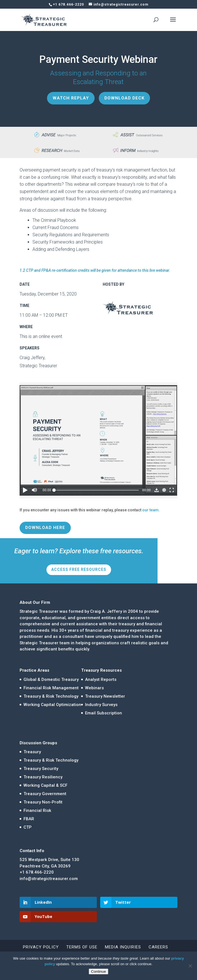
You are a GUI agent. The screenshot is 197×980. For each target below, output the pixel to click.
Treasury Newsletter (105, 696)
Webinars (94, 688)
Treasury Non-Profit (43, 802)
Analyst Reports (101, 679)
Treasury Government (45, 794)
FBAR (29, 819)
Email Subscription (104, 713)
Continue (98, 971)
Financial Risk (37, 810)
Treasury (32, 752)
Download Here (45, 528)
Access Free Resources (79, 569)
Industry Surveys (101, 705)
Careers (158, 947)
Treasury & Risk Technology (51, 696)
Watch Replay (71, 98)
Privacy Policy (41, 947)
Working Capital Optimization (52, 705)
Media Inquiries (123, 947)
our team (150, 510)
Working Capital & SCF (45, 785)
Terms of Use (82, 947)
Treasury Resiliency (43, 777)
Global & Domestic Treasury (51, 679)
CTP (28, 827)
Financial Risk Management (51, 688)
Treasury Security (41, 769)
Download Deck (124, 98)
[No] (190, 966)
